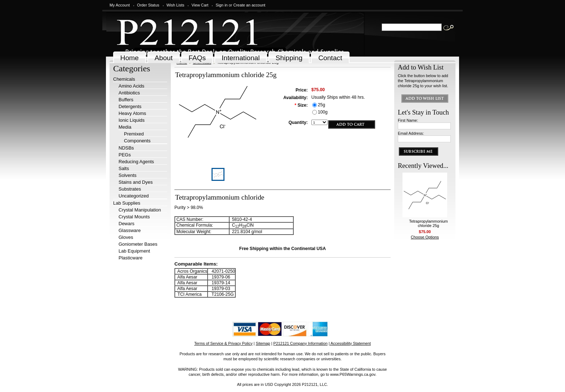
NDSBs (126, 148)
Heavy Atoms (132, 113)
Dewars (126, 224)
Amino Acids (132, 86)
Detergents (130, 106)
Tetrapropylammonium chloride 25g (428, 223)
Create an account (249, 5)
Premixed (134, 134)
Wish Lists (175, 5)
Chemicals (124, 79)
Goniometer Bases (138, 244)
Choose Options (425, 237)
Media (125, 127)
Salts (124, 168)
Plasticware (130, 258)
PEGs (125, 155)
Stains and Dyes (136, 182)
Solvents (128, 175)
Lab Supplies (127, 203)
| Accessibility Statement (350, 343)
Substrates (130, 189)
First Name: (408, 120)
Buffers (126, 100)
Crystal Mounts (134, 217)
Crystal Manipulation (140, 210)
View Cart (200, 5)
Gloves (126, 237)
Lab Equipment (134, 251)
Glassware (130, 230)
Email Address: (411, 133)
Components (137, 141)
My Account (120, 5)
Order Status (148, 5)
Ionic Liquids (132, 120)
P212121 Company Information (301, 343)
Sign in (221, 5)
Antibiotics (129, 93)
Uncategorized (134, 196)
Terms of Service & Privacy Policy (223, 343)
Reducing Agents (136, 162)
